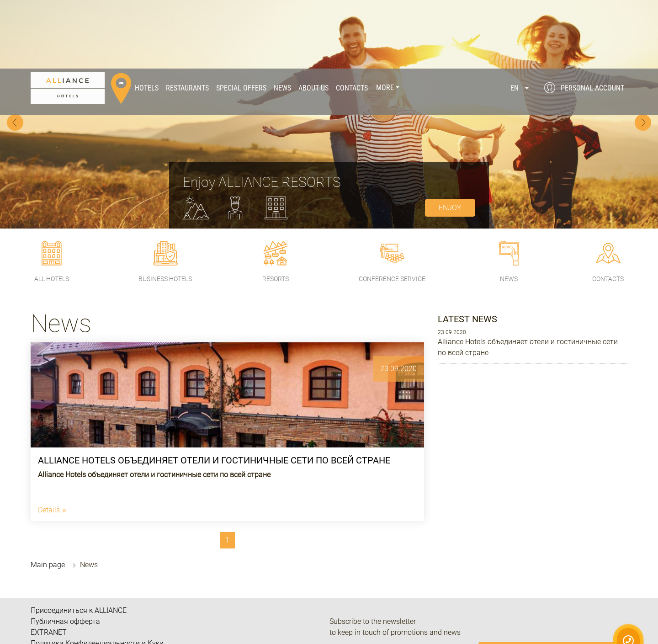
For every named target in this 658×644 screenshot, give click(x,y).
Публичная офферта (65, 553)
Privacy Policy (624, 601)
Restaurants (187, 20)
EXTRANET (49, 564)
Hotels (147, 20)
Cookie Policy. (584, 610)
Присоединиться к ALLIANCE (79, 542)
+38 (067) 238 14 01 (417, 627)
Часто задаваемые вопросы (79, 586)
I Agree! (585, 632)
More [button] (385, 20)
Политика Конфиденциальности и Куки (97, 575)
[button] (520, 20)
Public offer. (532, 618)
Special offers (241, 20)
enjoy (450, 139)
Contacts (352, 20)
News (282, 20)
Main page (48, 496)
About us (313, 20)
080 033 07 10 (383, 613)
